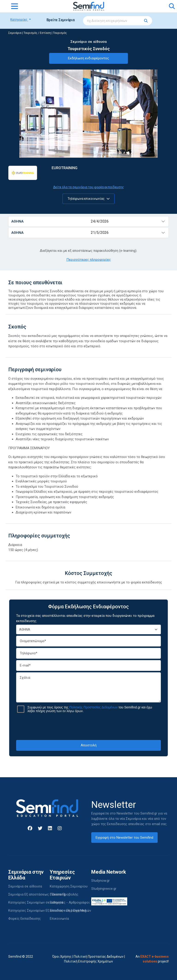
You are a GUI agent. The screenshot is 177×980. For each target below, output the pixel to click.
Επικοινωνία (59, 919)
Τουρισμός (60, 33)
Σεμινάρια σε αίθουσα (25, 886)
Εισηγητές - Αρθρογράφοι (70, 902)
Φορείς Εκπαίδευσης (25, 919)
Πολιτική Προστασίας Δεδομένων (99, 957)
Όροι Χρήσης (62, 957)
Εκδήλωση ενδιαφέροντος (88, 58)
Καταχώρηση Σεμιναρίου (69, 886)
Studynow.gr (100, 881)
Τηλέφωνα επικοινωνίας (89, 199)
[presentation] (88, 726)
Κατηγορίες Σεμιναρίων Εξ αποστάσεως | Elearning (47, 910)
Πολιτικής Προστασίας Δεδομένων (94, 707)
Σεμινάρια (15, 33)
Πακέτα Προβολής (64, 894)
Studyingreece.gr (104, 889)
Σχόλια (88, 687)
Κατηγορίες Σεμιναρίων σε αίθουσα (36, 902)
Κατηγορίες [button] (19, 20)
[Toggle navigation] (15, 6)
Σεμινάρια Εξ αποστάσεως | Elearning (37, 894)
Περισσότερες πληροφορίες (89, 260)
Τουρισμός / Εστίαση (37, 33)
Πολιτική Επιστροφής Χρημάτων (88, 961)
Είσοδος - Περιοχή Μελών (70, 910)
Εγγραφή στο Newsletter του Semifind (124, 838)
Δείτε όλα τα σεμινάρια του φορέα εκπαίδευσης (89, 187)
